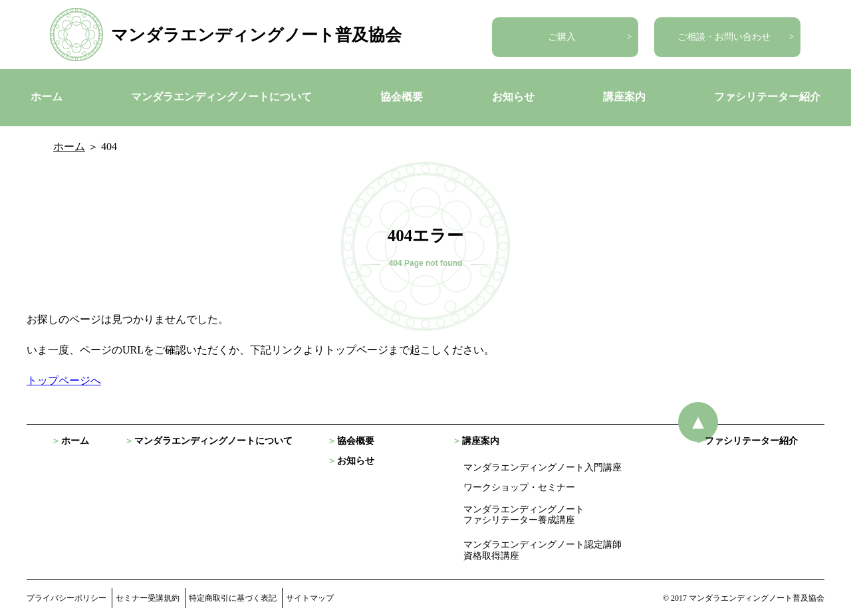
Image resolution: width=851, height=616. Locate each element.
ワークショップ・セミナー (519, 487)
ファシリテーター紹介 (767, 97)
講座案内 (624, 97)
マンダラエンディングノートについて (221, 97)
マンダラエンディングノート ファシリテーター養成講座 (524, 515)
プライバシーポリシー (66, 598)
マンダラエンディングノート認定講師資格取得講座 (543, 550)
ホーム (47, 97)
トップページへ (64, 380)
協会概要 (402, 97)
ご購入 (562, 37)
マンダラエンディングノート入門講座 (543, 467)
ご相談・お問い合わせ (724, 37)
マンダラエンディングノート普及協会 (256, 35)
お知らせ (513, 97)
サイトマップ (310, 598)
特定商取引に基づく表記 (233, 598)
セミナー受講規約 (148, 598)
